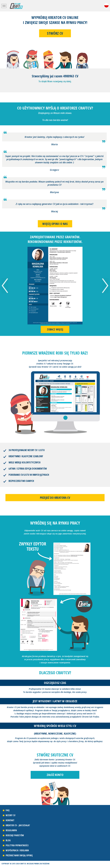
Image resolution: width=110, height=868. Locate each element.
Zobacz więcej (55, 329)
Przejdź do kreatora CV (55, 498)
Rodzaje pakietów (15, 835)
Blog (8, 840)
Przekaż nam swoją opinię (19, 855)
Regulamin (11, 830)
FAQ (8, 810)
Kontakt (10, 820)
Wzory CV (11, 815)
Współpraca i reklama (17, 850)
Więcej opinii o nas (55, 224)
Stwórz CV (55, 33)
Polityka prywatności (17, 845)
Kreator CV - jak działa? (18, 825)
